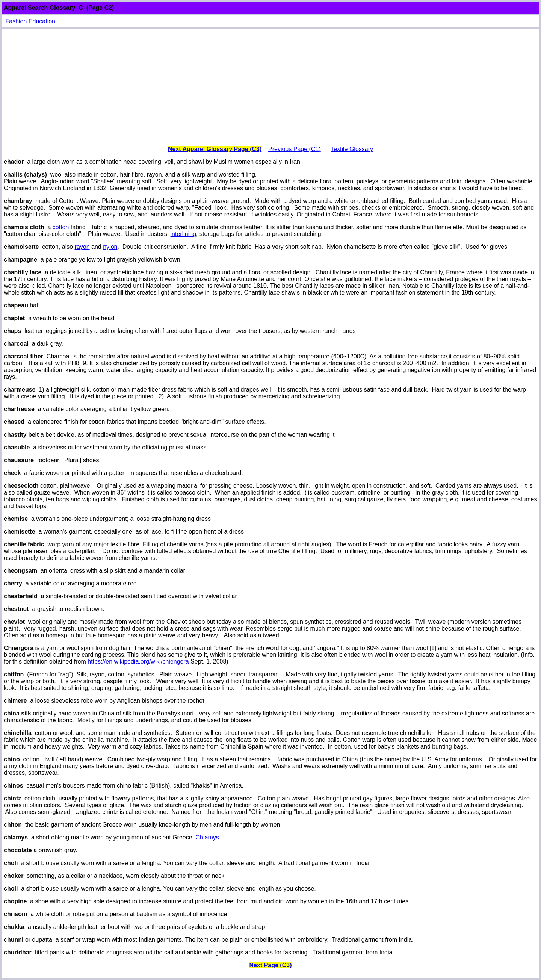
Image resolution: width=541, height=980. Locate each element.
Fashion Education (30, 21)
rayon (82, 247)
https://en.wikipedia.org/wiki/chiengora (138, 662)
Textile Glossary (352, 149)
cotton (61, 227)
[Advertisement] (270, 87)
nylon (110, 247)
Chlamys (207, 837)
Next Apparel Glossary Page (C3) (215, 149)
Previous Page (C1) (295, 149)
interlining (183, 234)
